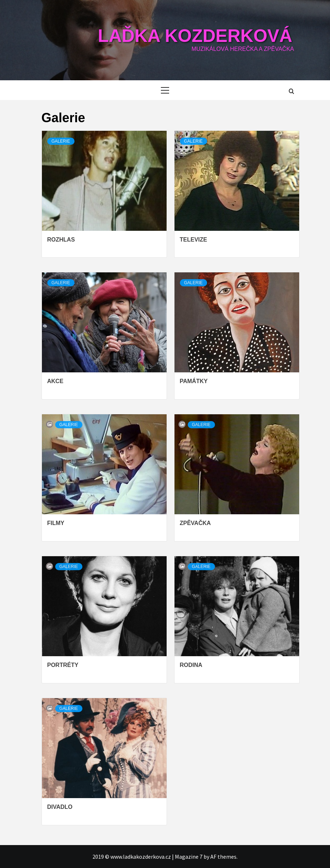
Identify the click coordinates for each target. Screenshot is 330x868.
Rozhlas (61, 240)
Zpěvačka (195, 523)
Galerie (61, 141)
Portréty (63, 665)
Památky (194, 381)
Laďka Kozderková (195, 36)
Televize (193, 240)
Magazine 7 (189, 857)
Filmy (56, 523)
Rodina (191, 665)
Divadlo (60, 807)
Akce (55, 381)
